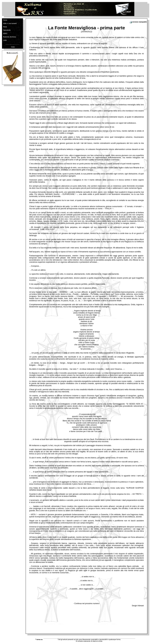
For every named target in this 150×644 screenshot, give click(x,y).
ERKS (5, 34)
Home (5, 20)
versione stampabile (138, 22)
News (5, 27)
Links (5, 40)
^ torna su (39, 639)
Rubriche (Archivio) (10, 37)
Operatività (7, 30)
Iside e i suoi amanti (10, 23)
